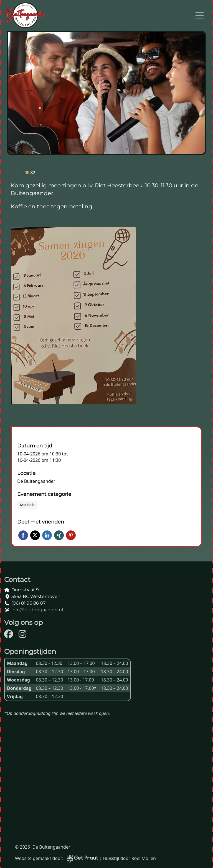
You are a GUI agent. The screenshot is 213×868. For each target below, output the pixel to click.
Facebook (23, 535)
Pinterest (71, 535)
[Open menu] (200, 15)
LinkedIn (47, 535)
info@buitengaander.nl (37, 610)
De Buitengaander (36, 481)
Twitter (35, 535)
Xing (59, 535)
